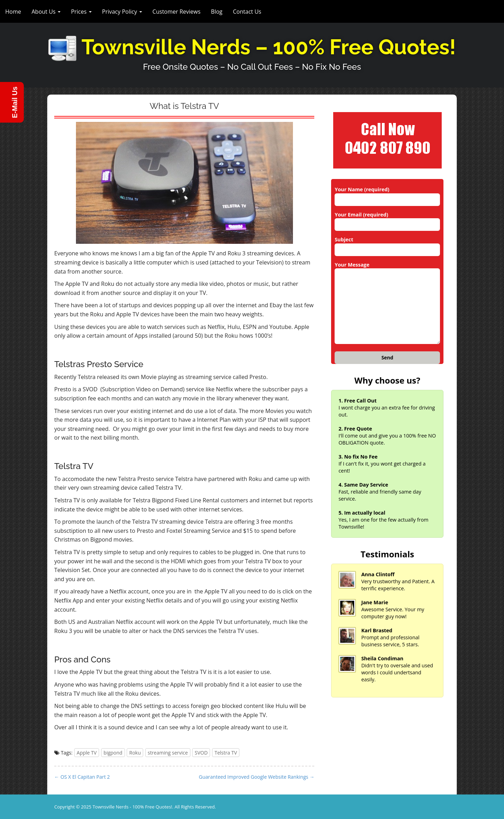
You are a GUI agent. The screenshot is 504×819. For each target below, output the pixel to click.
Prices (81, 12)
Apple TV (87, 753)
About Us (46, 12)
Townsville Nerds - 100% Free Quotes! (132, 807)
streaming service (168, 753)
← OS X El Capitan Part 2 (82, 777)
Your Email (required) (387, 220)
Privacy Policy (122, 12)
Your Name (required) (387, 194)
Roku (135, 753)
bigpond (113, 753)
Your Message (387, 303)
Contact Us (247, 12)
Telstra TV (226, 753)
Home (13, 12)
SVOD (201, 753)
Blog (217, 12)
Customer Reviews (177, 12)
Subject (387, 245)
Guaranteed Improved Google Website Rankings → (257, 777)
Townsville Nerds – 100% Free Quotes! (269, 47)
